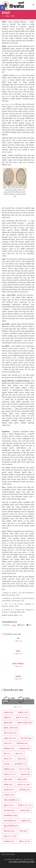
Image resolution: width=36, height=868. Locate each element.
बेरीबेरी (13, 16)
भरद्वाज (18, 651)
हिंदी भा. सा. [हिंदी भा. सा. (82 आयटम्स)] (25, 841)
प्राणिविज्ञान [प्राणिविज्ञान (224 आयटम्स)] (9, 769)
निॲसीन (5, 701)
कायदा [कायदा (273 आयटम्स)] (8, 743)
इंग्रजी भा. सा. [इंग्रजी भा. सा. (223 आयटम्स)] (22, 717)
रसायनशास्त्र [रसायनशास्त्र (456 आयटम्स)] (9, 810)
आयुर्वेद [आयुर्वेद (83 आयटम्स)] (7, 717)
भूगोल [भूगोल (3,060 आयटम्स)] (8, 779)
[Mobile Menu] (33, 5)
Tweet (13, 625)
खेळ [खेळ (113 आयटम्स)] (7, 754)
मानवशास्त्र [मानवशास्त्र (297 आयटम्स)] (9, 790)
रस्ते (18, 638)
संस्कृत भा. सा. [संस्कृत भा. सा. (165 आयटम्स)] (10, 836)
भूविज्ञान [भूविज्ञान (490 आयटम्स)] (22, 779)
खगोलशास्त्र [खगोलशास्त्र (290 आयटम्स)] (25, 748)
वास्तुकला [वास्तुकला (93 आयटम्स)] (26, 821)
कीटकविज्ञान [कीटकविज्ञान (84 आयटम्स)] (22, 743)
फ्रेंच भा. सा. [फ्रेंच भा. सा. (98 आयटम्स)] (24, 769)
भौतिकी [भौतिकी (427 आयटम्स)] (8, 785)
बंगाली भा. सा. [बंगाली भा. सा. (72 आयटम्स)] (10, 774)
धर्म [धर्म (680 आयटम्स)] (7, 764)
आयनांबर (18, 676)
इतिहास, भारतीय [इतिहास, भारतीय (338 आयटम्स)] (11, 728)
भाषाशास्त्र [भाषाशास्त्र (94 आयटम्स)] (25, 774)
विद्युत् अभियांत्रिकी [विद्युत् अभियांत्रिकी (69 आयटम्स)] (11, 826)
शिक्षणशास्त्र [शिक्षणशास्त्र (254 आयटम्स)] (9, 831)
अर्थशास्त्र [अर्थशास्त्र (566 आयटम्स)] (8, 712)
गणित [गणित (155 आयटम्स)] (19, 754)
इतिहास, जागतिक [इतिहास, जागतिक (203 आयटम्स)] (25, 723)
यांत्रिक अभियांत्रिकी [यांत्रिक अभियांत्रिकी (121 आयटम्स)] (11, 800)
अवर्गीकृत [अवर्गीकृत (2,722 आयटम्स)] (23, 712)
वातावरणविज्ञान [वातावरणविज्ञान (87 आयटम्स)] (10, 821)
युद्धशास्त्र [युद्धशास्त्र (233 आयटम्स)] (8, 805)
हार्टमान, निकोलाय (18, 664)
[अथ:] (2, 16)
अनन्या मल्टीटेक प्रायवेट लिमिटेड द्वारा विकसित (22, 862)
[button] (2, 7)
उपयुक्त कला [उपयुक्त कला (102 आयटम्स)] (10, 738)
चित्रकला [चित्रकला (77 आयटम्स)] (8, 759)
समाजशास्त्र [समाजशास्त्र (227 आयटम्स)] (9, 841)
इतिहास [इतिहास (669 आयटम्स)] (8, 723)
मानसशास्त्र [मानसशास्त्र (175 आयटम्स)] (9, 795)
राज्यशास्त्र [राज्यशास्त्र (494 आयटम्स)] (25, 810)
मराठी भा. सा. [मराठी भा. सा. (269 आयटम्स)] (23, 785)
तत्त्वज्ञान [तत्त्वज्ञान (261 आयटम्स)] (22, 759)
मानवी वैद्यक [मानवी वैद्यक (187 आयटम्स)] (24, 790)
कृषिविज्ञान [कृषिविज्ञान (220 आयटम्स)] (9, 748)
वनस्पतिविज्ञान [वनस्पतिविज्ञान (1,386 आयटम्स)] (10, 816)
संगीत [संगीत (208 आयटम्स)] (23, 831)
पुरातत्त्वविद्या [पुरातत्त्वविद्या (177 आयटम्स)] (20, 764)
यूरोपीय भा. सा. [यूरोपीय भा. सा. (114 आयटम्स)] (25, 805)
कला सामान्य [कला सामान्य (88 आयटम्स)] (26, 738)
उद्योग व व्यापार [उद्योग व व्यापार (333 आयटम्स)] (10, 733)
